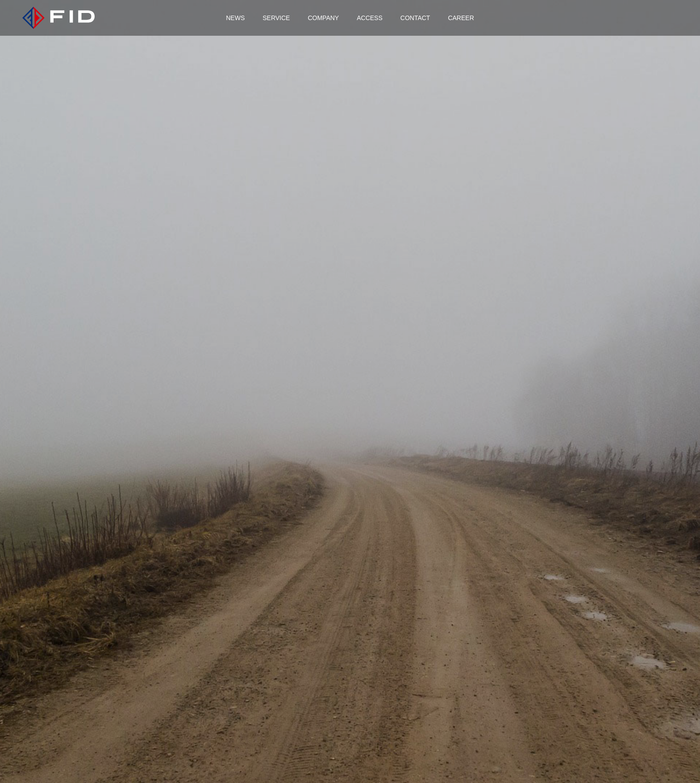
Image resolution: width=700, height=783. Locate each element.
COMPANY (323, 18)
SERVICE (276, 18)
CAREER (461, 18)
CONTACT (415, 18)
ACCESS (370, 18)
